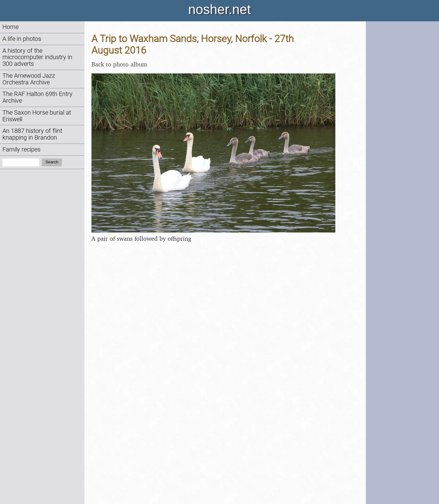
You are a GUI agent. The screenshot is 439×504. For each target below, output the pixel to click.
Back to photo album (119, 64)
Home (11, 27)
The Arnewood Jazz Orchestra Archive (29, 79)
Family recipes (21, 149)
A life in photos (22, 39)
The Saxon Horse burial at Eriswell (37, 116)
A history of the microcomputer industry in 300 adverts (37, 57)
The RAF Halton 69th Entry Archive (37, 97)
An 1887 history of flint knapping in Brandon (32, 134)
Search (52, 162)
